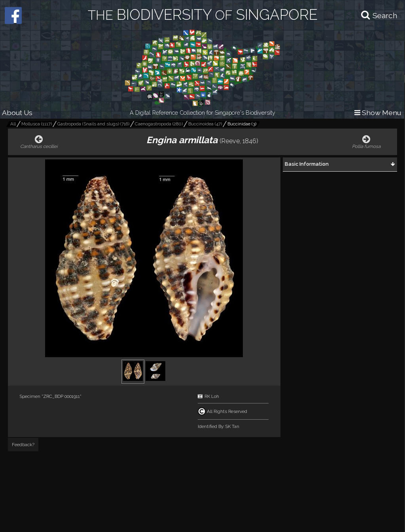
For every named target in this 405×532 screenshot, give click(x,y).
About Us (17, 113)
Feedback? (23, 445)
